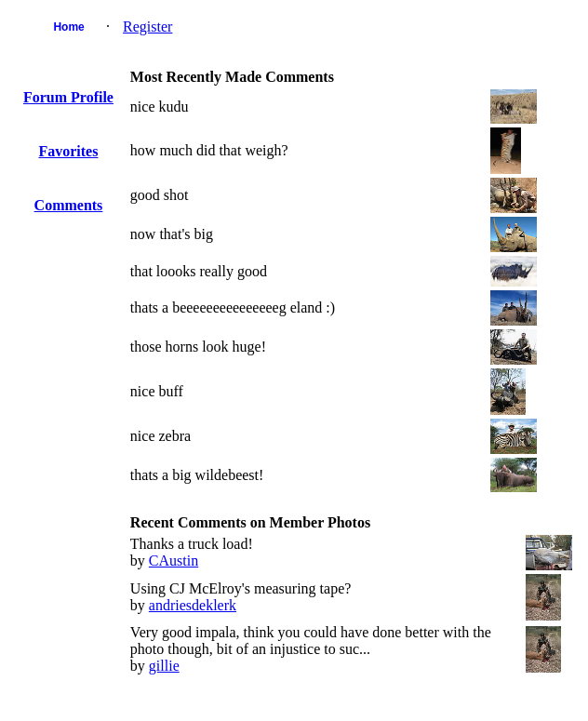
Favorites (68, 151)
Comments (69, 205)
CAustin (174, 561)
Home (68, 27)
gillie (164, 666)
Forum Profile (68, 97)
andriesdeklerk (193, 605)
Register (147, 27)
